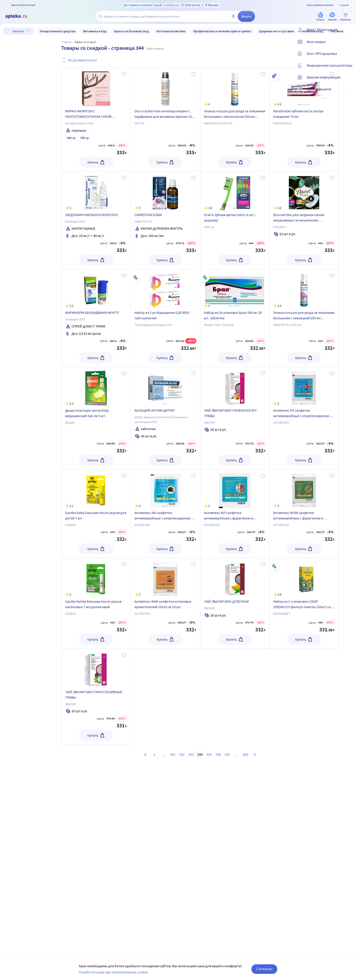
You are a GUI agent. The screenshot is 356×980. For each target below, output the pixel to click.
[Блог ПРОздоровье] (350, 57)
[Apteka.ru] (20, 16)
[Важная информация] (350, 81)
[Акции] (320, 17)
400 (245, 754)
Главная (67, 42)
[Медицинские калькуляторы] (350, 69)
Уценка (24, 58)
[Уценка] (332, 17)
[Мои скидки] (350, 45)
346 (218, 754)
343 (191, 754)
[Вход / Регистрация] (350, 33)
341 (173, 754)
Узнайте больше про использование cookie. (114, 973)
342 (182, 754)
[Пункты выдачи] (350, 93)
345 (209, 754)
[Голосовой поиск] (233, 16)
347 (227, 754)
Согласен (264, 969)
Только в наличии (32, 45)
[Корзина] (345, 17)
